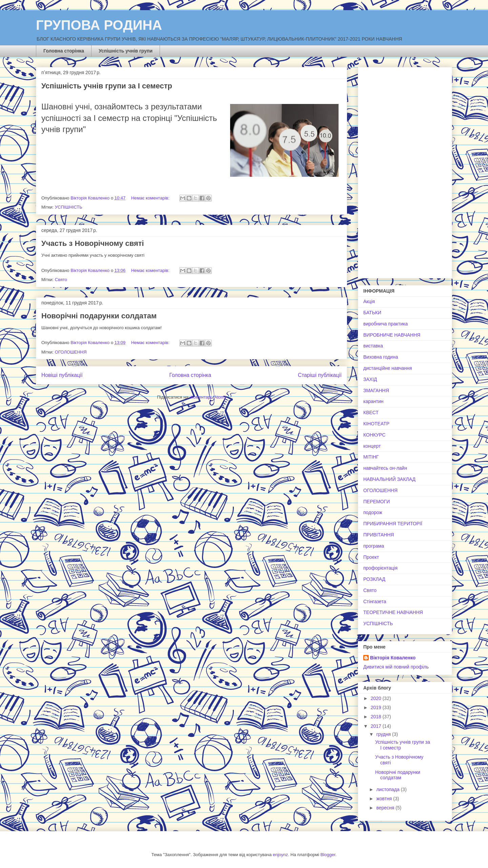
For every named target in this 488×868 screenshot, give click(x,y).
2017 (377, 726)
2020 (377, 698)
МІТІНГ (371, 457)
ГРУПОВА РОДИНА (99, 25)
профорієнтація (380, 568)
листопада (388, 789)
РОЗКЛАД (374, 579)
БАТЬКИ (372, 313)
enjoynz (280, 855)
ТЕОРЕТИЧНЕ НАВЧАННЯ (393, 612)
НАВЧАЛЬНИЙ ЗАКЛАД (389, 479)
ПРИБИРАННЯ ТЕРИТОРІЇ (393, 524)
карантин (373, 401)
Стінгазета (375, 601)
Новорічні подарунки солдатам (99, 316)
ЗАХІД (370, 379)
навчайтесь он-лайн (385, 468)
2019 (377, 707)
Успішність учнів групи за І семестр (107, 86)
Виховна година (381, 357)
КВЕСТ (371, 412)
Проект (371, 557)
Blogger (328, 855)
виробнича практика (385, 324)
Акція (369, 301)
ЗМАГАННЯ (376, 390)
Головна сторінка (64, 51)
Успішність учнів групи (126, 51)
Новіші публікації (62, 375)
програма (374, 546)
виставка (373, 346)
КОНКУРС (374, 435)
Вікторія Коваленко (393, 658)
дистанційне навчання (388, 368)
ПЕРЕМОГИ (377, 502)
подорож (373, 512)
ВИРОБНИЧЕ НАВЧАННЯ (392, 335)
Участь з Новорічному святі (93, 243)
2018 (377, 717)
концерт (372, 446)
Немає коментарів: (151, 198)
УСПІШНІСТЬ (69, 207)
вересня (386, 808)
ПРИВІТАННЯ (379, 535)
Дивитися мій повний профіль (396, 667)
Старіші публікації (320, 375)
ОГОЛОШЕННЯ (71, 352)
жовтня (385, 799)
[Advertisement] (405, 171)
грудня (384, 734)
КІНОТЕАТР (376, 424)
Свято (61, 280)
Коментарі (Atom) (208, 397)
